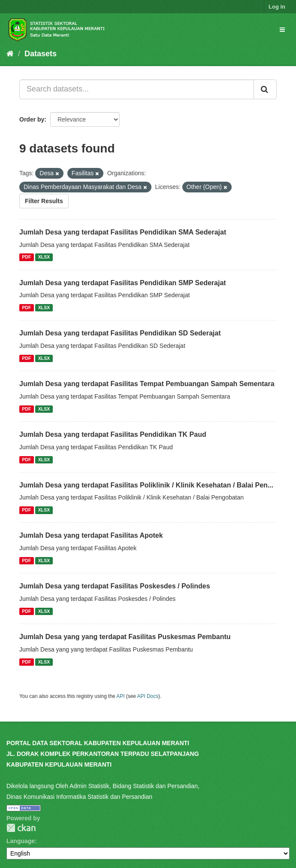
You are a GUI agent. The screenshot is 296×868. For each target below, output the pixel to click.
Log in (277, 7)
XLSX (44, 257)
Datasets (41, 54)
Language (21, 841)
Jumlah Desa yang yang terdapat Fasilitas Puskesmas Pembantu (125, 637)
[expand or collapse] (282, 30)
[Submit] (265, 89)
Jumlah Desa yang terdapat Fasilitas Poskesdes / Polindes (115, 586)
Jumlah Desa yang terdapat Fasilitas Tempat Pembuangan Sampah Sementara (147, 384)
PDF (26, 257)
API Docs (148, 696)
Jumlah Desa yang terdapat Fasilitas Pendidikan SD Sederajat (120, 333)
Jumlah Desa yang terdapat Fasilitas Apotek (91, 535)
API (120, 696)
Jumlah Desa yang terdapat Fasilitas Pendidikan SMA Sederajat (123, 232)
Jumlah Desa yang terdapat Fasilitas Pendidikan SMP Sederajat (123, 283)
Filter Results (44, 201)
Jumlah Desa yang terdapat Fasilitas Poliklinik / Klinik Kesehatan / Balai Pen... (146, 485)
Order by (32, 119)
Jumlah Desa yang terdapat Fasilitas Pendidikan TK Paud (113, 434)
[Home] (10, 54)
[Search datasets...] (137, 89)
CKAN (21, 828)
